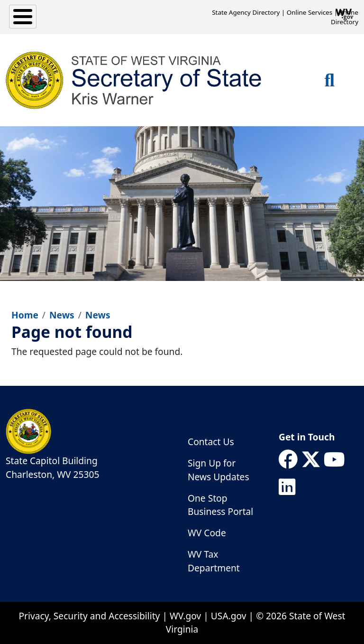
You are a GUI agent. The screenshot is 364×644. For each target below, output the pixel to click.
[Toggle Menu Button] (23, 17)
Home (25, 315)
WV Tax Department (214, 561)
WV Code (207, 533)
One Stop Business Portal (220, 505)
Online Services (309, 12)
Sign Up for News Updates (218, 470)
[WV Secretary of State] (134, 80)
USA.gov (229, 616)
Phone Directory (345, 17)
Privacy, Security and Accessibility (89, 616)
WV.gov (185, 616)
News (62, 315)
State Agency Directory (246, 12)
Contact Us (211, 442)
